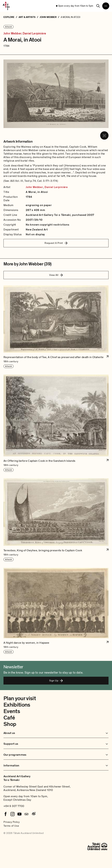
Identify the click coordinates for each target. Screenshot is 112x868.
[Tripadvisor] (26, 814)
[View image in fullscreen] (104, 135)
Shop (10, 724)
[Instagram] (13, 814)
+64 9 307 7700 (14, 806)
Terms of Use (11, 826)
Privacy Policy (12, 822)
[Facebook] (6, 814)
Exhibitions (17, 705)
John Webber (13, 34)
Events (12, 711)
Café (9, 718)
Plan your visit (20, 698)
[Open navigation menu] (106, 6)
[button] (56, 327)
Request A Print (56, 243)
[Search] (98, 6)
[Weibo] (33, 814)
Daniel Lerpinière (34, 34)
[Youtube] (19, 814)
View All (56, 275)
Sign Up (56, 681)
